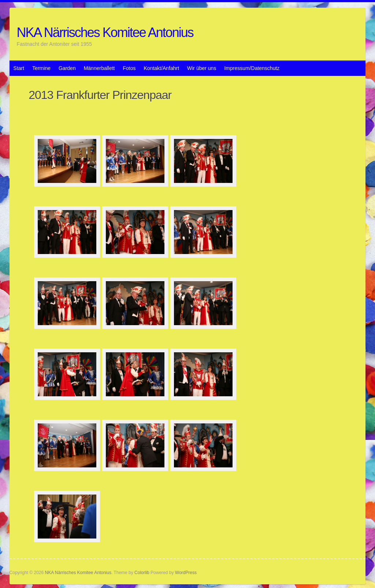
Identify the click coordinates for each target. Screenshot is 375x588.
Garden (67, 68)
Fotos (129, 68)
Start (19, 68)
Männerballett (99, 68)
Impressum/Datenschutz (252, 68)
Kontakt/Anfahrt (162, 68)
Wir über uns (202, 68)
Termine (41, 68)
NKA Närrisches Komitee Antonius (105, 32)
